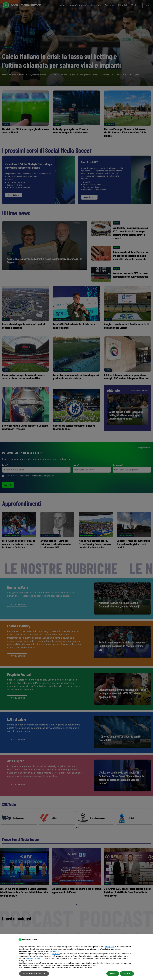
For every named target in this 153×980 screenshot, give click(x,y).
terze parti (56, 954)
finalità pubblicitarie (33, 958)
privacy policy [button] (110, 947)
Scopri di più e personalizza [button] (34, 973)
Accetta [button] (127, 973)
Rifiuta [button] (113, 973)
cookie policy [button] (54, 951)
